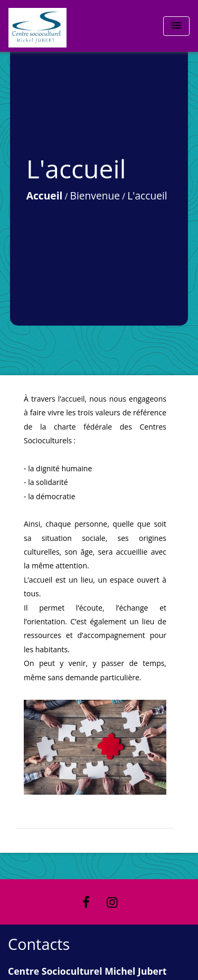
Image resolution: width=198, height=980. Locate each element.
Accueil (45, 196)
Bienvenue (95, 196)
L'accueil (147, 196)
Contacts (39, 944)
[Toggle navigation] (176, 26)
